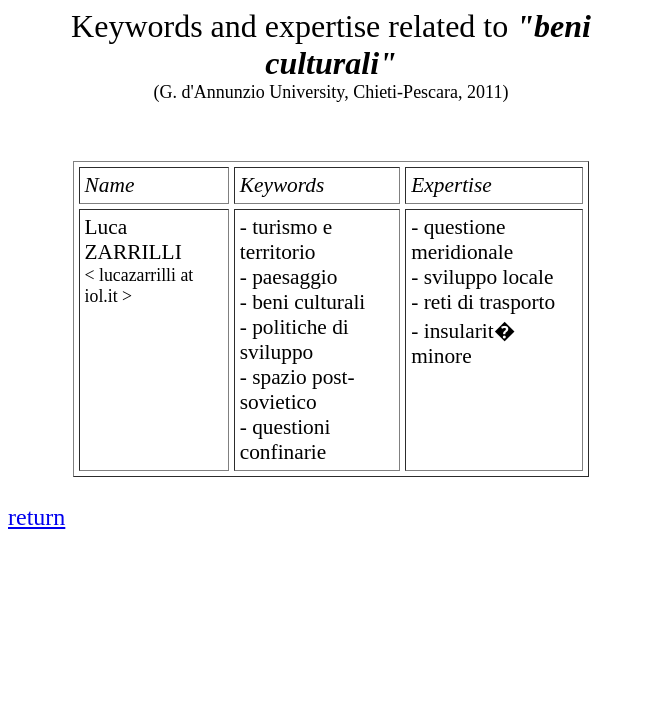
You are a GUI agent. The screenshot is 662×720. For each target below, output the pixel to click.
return (36, 517)
